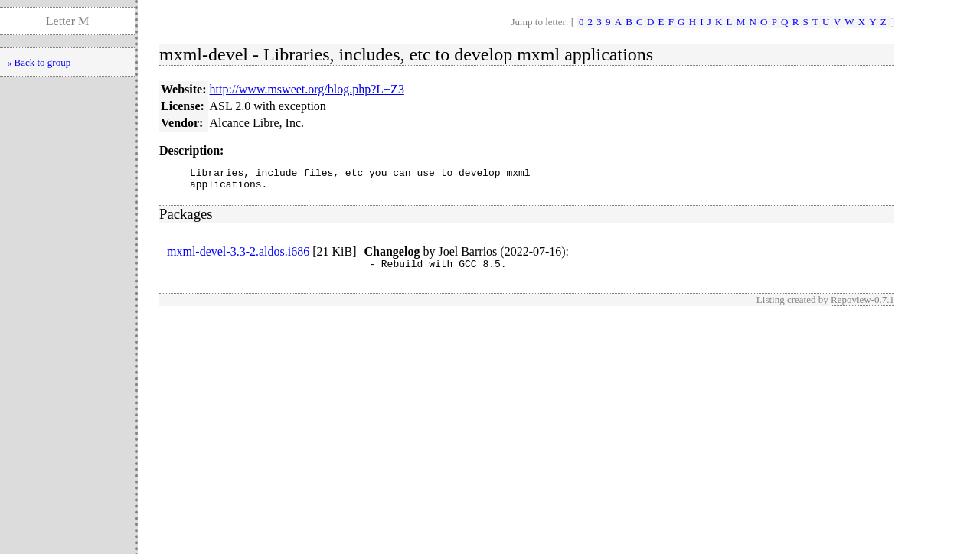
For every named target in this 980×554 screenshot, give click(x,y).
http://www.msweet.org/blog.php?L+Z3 (307, 89)
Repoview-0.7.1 (862, 306)
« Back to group (39, 62)
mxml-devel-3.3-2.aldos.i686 (238, 256)
